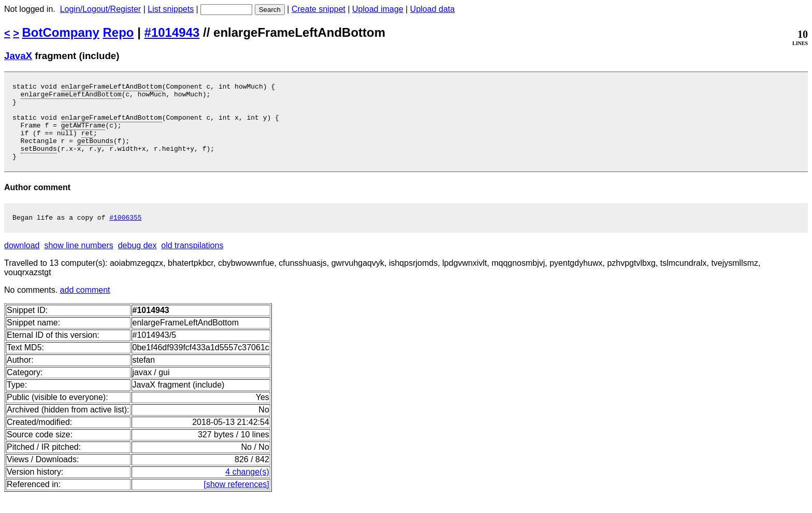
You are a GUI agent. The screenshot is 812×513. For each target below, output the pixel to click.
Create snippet (318, 9)
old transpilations (192, 262)
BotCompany (61, 32)
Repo (119, 32)
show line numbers (78, 262)
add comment (85, 307)
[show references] (237, 501)
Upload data (432, 9)
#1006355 (125, 234)
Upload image (378, 9)
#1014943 (172, 32)
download (22, 262)
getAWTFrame (83, 134)
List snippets (171, 9)
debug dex (137, 262)
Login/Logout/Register (101, 9)
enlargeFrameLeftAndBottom (112, 88)
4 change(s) (247, 489)
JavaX (18, 56)
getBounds (95, 153)
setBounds (39, 162)
